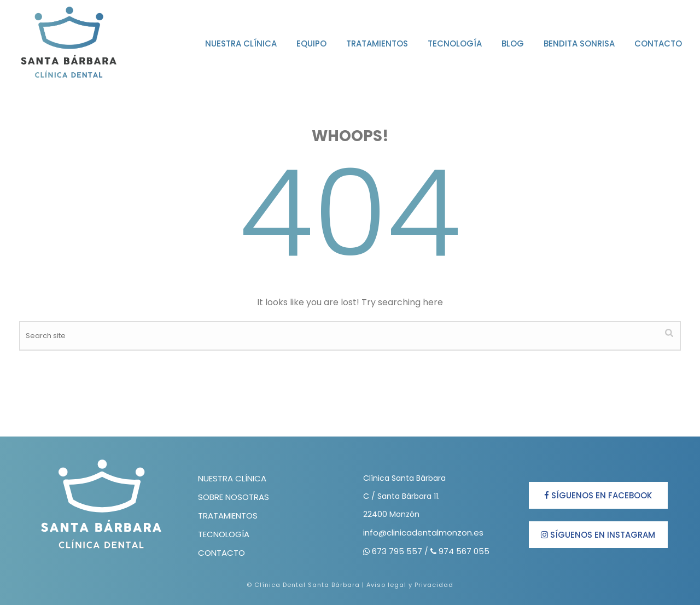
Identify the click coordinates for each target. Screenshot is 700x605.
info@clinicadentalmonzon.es (423, 533)
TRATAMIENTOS (228, 516)
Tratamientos (377, 43)
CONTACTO (221, 553)
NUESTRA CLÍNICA (232, 478)
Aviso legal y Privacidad (410, 585)
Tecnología (455, 43)
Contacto (658, 43)
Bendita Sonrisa (579, 43)
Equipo (311, 43)
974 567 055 (464, 551)
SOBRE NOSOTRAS (234, 497)
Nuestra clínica (241, 43)
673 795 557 (398, 551)
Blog (513, 43)
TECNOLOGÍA (224, 534)
